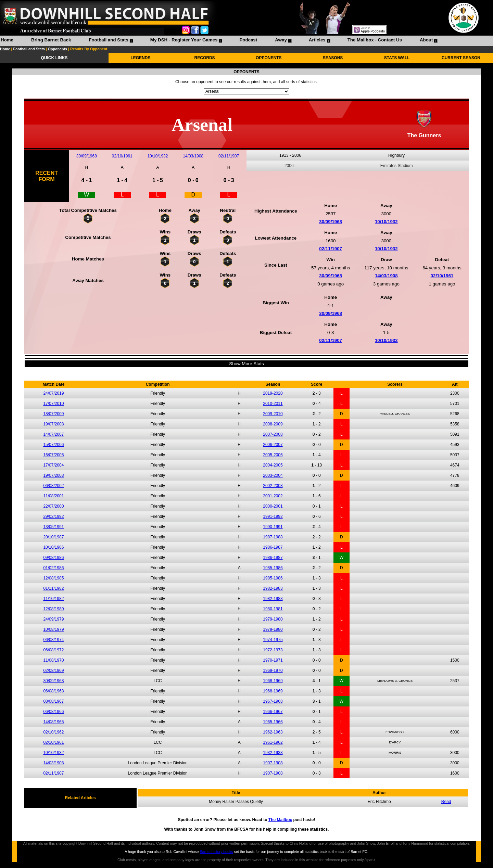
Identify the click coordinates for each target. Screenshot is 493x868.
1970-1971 (273, 660)
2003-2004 (273, 475)
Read (446, 802)
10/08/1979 (53, 629)
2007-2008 (273, 434)
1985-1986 (273, 568)
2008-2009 (273, 424)
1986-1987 (273, 547)
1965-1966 (273, 722)
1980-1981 (273, 609)
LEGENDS (140, 58)
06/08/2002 (53, 486)
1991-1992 (273, 516)
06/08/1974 (53, 640)
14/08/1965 (53, 722)
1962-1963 (273, 732)
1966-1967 (273, 712)
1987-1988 (273, 537)
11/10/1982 (53, 599)
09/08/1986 (53, 558)
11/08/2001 (53, 496)
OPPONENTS (269, 58)
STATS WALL (397, 58)
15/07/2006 (53, 445)
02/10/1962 (53, 732)
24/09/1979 (53, 619)
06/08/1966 (53, 712)
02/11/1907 (229, 156)
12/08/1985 (53, 578)
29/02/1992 (53, 516)
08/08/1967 (53, 701)
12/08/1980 (53, 609)
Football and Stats (109, 40)
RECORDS (205, 58)
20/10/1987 (53, 537)
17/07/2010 (53, 404)
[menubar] (219, 41)
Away (281, 40)
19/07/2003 (53, 475)
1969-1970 (273, 671)
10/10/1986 (53, 547)
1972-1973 (273, 650)
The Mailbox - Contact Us (375, 40)
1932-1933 (273, 753)
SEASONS (333, 58)
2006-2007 (273, 445)
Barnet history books (216, 852)
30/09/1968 (87, 156)
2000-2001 (273, 506)
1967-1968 (273, 701)
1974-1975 (273, 640)
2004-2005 (273, 465)
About (426, 40)
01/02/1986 (53, 568)
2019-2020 (273, 393)
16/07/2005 (53, 455)
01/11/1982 (53, 588)
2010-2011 (273, 404)
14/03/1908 (193, 156)
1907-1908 (273, 763)
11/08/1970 (53, 660)
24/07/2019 (53, 393)
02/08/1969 (53, 671)
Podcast (248, 40)
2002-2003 (273, 486)
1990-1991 (273, 527)
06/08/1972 (53, 650)
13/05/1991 (53, 527)
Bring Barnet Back (51, 40)
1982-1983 (273, 588)
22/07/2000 (53, 506)
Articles (317, 40)
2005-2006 (273, 455)
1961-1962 (273, 742)
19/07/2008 (53, 424)
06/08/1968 (53, 691)
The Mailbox (280, 820)
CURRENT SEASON (461, 58)
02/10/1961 (122, 156)
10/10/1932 (157, 156)
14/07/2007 (53, 434)
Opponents (58, 49)
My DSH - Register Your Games (184, 40)
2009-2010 (273, 414)
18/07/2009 (53, 414)
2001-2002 (273, 496)
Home (7, 40)
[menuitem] (7, 41)
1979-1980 (273, 619)
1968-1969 (273, 681)
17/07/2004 (53, 465)
